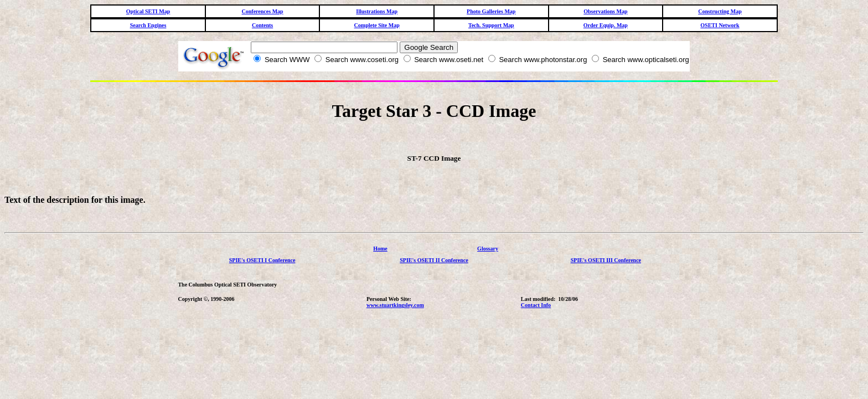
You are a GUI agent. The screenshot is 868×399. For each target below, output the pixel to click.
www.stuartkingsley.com (395, 310)
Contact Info (536, 310)
